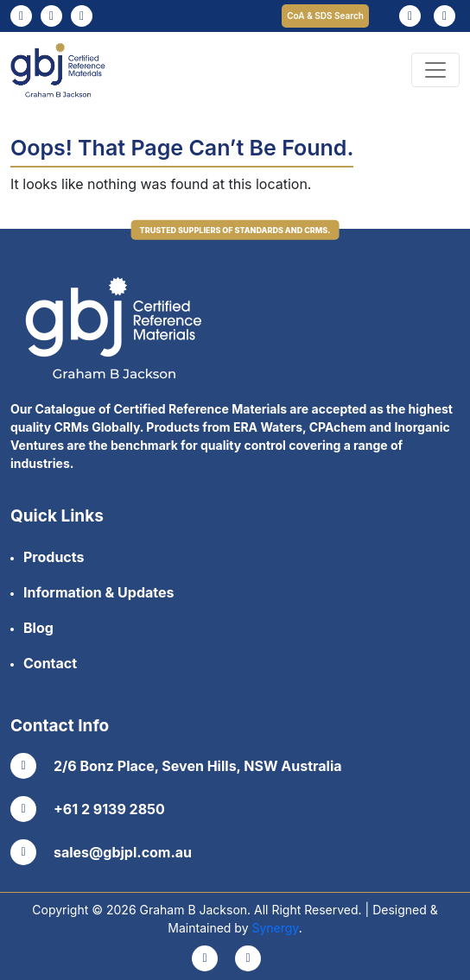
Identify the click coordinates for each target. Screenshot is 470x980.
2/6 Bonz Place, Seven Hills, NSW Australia (176, 766)
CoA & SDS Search (325, 16)
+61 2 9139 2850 (88, 809)
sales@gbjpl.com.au (101, 852)
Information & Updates (98, 592)
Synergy (275, 928)
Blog (38, 628)
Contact (50, 663)
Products (54, 557)
